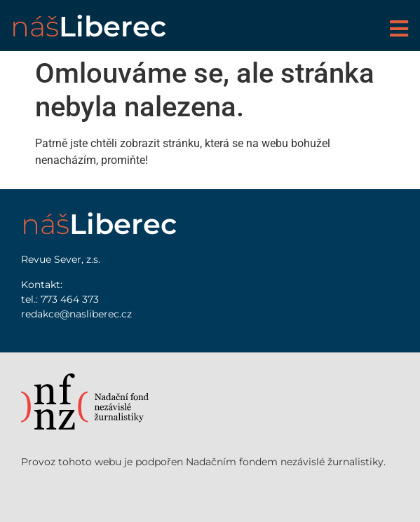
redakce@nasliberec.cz (76, 314)
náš (88, 26)
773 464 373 (70, 299)
